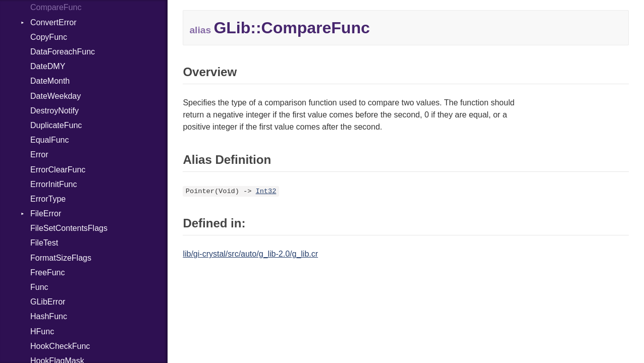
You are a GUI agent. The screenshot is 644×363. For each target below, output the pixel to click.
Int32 (266, 191)
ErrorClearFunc (58, 170)
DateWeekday (56, 96)
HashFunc (49, 316)
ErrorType (48, 199)
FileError (46, 214)
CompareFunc (56, 7)
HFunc (42, 331)
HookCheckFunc (60, 346)
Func (39, 287)
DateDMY (48, 66)
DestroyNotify (55, 111)
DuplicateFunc (56, 125)
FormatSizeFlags (61, 258)
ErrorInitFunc (53, 184)
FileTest (44, 243)
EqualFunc (50, 140)
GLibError (48, 302)
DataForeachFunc (63, 52)
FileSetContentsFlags (69, 228)
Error (39, 155)
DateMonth (50, 81)
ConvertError (53, 22)
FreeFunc (47, 273)
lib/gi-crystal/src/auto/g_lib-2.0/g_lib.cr (250, 254)
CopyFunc (49, 37)
